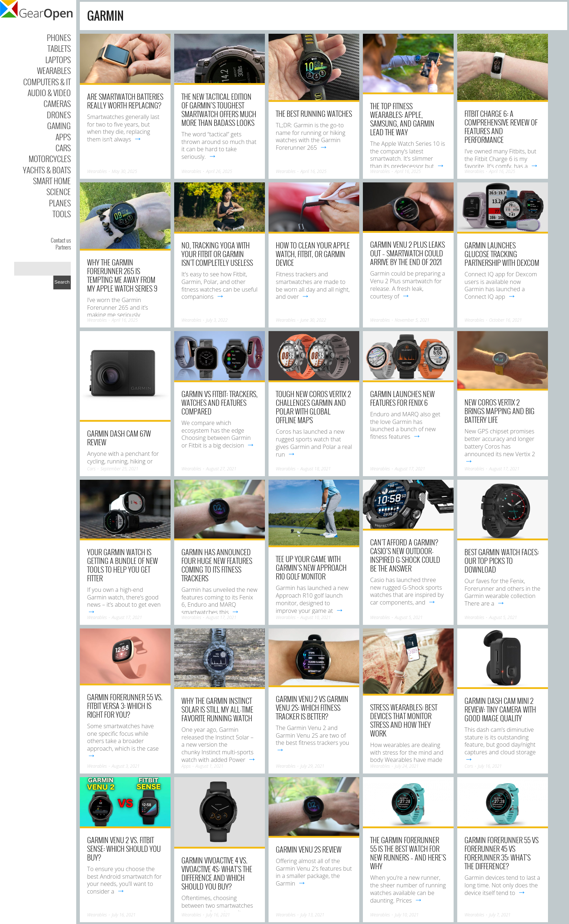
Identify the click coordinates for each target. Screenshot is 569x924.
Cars (63, 148)
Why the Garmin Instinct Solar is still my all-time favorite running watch (217, 709)
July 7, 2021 (500, 915)
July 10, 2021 (407, 915)
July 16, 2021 (490, 766)
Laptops (58, 59)
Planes (60, 203)
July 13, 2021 (312, 915)
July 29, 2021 (312, 766)
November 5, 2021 (412, 320)
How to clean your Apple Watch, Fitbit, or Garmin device (313, 254)
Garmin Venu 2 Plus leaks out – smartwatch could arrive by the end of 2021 (408, 253)
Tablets (59, 48)
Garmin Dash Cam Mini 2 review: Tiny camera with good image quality (500, 709)
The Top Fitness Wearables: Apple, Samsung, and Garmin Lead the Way (402, 119)
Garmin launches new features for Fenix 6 (402, 398)
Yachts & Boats (47, 170)
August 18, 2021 (316, 469)
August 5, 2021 (409, 617)
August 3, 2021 (126, 766)
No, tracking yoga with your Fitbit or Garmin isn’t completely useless (217, 254)
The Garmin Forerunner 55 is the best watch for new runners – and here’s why (408, 853)
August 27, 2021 (221, 469)
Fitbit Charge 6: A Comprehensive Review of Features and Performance (501, 127)
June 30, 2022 (313, 320)
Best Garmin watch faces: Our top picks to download (502, 561)
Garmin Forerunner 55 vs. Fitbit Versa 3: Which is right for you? (125, 706)
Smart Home (52, 181)
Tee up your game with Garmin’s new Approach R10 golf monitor (311, 568)
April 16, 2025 (314, 171)
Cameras (57, 103)
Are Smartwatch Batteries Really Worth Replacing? (125, 101)
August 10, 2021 (316, 617)
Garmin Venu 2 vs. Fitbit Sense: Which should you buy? (124, 849)
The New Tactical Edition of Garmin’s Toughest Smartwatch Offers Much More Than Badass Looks (219, 110)
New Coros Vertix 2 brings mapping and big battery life (500, 411)
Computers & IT (47, 82)
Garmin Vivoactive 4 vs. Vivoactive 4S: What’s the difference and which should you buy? (217, 873)
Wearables (54, 70)
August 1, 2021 (210, 766)
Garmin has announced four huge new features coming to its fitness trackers (217, 565)
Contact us (61, 240)
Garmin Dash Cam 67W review (119, 438)
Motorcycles (50, 158)
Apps (63, 137)
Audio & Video (49, 92)
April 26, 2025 (219, 171)
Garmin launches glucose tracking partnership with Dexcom (502, 254)
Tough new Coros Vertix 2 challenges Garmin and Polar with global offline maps (313, 407)
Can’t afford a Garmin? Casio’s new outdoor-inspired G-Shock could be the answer (405, 555)
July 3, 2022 (217, 320)
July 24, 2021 (407, 766)
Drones (59, 115)
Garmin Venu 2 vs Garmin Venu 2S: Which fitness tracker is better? (312, 708)
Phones (59, 37)
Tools (62, 214)
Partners (63, 247)
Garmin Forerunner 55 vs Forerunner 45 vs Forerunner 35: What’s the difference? (502, 853)
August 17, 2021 (410, 469)
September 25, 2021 (120, 469)
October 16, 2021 (505, 320)
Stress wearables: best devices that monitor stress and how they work (404, 720)
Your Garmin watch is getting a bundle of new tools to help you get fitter (122, 565)
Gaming (59, 125)
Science (59, 191)
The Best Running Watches (314, 114)
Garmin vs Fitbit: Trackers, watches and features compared (220, 403)
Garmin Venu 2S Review (309, 849)
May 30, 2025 (124, 171)
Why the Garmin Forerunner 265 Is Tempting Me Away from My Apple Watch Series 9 (122, 275)
